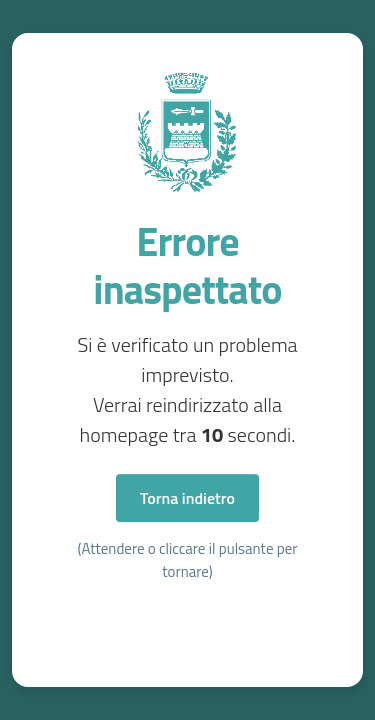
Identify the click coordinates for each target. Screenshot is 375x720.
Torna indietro (187, 498)
